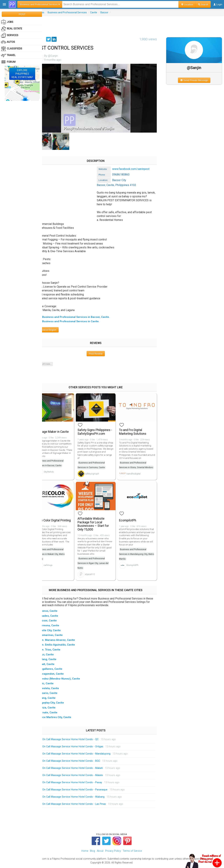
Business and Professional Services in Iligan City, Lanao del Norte (100, 565)
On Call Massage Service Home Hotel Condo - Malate (82, 777)
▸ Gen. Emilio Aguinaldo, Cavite (65, 646)
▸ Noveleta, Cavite (57, 690)
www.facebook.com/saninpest (140, 165)
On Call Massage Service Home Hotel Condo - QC (80, 741)
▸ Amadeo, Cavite (57, 617)
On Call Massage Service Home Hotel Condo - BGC (80, 762)
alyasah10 (97, 576)
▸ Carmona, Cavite (57, 627)
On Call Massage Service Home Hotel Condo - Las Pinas (83, 805)
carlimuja (57, 571)
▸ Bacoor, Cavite (56, 622)
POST (22, 14)
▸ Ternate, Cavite (56, 714)
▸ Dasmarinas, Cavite (59, 636)
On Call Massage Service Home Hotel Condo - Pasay (81, 784)
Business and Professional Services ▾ (40, 4)
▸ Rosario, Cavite (56, 695)
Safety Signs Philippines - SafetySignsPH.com (101, 430)
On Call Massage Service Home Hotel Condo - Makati (82, 769)
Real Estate (12, 29)
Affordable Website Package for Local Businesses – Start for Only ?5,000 (101, 525)
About (100, 852)
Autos (8, 42)
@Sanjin (196, 68)
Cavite (103, 12)
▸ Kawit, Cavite (55, 666)
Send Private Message (196, 80)
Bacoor (114, 12)
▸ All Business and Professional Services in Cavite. (77, 321)
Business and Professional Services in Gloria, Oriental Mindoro (138, 466)
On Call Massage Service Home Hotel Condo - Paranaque (84, 791)
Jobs (7, 22)
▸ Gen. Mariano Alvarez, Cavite (65, 641)
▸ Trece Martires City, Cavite (63, 719)
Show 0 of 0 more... (53, 364)
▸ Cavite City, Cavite (58, 632)
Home (85, 852)
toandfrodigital (139, 477)
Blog (92, 852)
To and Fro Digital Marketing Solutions (138, 430)
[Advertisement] (133, 24)
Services (49, 12)
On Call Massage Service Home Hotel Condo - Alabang (83, 798)
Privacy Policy (113, 852)
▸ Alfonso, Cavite (56, 612)
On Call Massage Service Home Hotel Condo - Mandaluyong (86, 755)
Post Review (102, 353)
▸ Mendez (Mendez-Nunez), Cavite (67, 680)
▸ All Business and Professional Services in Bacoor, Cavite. (82, 316)
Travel (8, 55)
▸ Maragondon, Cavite (59, 675)
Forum (8, 62)
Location (187, 4)
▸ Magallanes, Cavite (59, 670)
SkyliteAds (58, 473)
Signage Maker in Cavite (62, 430)
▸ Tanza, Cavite (55, 709)
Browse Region (56, 329)
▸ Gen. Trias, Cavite (58, 651)
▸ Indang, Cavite (56, 661)
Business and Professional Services (76, 12)
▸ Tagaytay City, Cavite (59, 704)
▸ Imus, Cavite (54, 656)
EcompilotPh (133, 522)
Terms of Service (132, 852)
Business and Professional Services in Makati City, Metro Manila (60, 560)
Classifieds (12, 49)
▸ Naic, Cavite (54, 685)
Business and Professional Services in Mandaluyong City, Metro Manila (139, 556)
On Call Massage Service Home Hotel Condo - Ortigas (82, 748)
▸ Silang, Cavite (55, 699)
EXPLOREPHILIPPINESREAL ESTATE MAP (22, 74)
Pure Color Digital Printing (57, 522)
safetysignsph (99, 472)
